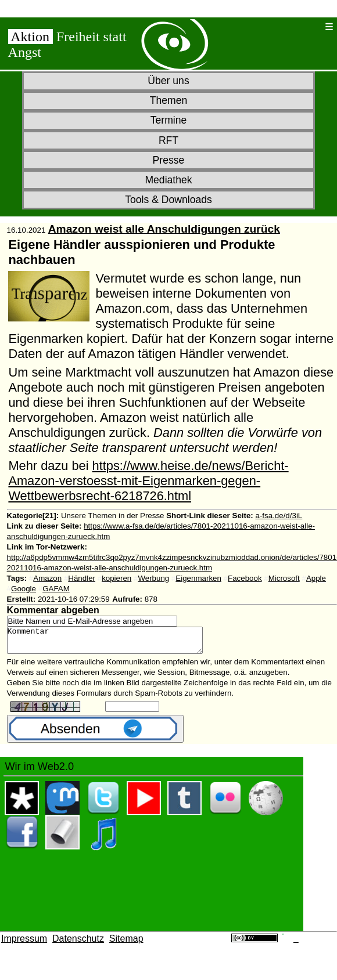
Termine (169, 120)
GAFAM (56, 589)
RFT (168, 140)
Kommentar (116, 643)
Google (24, 589)
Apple (316, 578)
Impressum (24, 944)
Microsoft (284, 578)
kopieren (116, 578)
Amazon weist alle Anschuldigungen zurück (164, 229)
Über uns (168, 81)
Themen (169, 100)
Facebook (245, 578)
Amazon (47, 578)
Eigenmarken (198, 578)
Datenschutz (78, 944)
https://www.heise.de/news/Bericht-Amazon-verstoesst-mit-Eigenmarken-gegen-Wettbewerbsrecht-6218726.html (148, 481)
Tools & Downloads (168, 200)
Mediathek (168, 180)
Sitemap (126, 944)
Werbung (153, 578)
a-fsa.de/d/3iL (279, 516)
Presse (169, 160)
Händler (82, 578)
